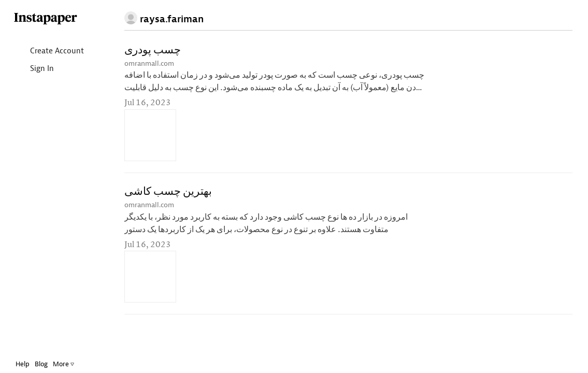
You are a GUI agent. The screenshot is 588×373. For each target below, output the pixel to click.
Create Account (56, 52)
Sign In (41, 69)
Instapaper (53, 19)
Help (30, 364)
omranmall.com (149, 63)
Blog (49, 364)
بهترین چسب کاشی (168, 192)
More (71, 364)
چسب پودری (153, 51)
